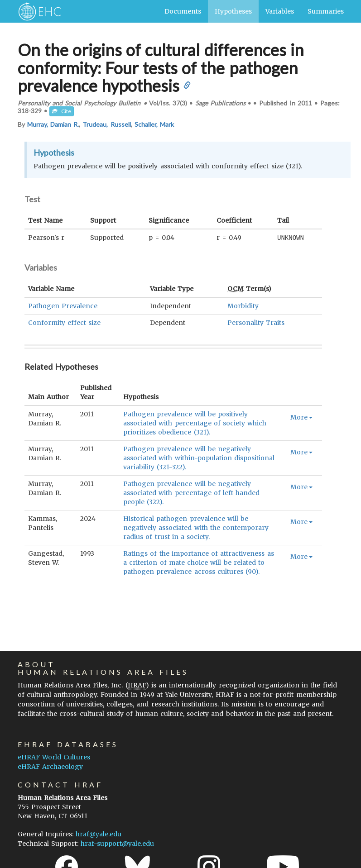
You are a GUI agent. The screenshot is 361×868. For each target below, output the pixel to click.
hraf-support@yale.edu (117, 844)
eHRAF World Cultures (54, 757)
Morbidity (243, 305)
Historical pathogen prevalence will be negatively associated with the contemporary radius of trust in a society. (196, 527)
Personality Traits (256, 322)
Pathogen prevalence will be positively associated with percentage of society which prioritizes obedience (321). (195, 423)
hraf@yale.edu (99, 834)
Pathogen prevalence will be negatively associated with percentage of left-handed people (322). (191, 492)
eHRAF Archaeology (50, 767)
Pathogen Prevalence (63, 305)
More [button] (301, 417)
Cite (62, 111)
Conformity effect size (64, 322)
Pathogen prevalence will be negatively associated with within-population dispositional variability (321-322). (199, 458)
